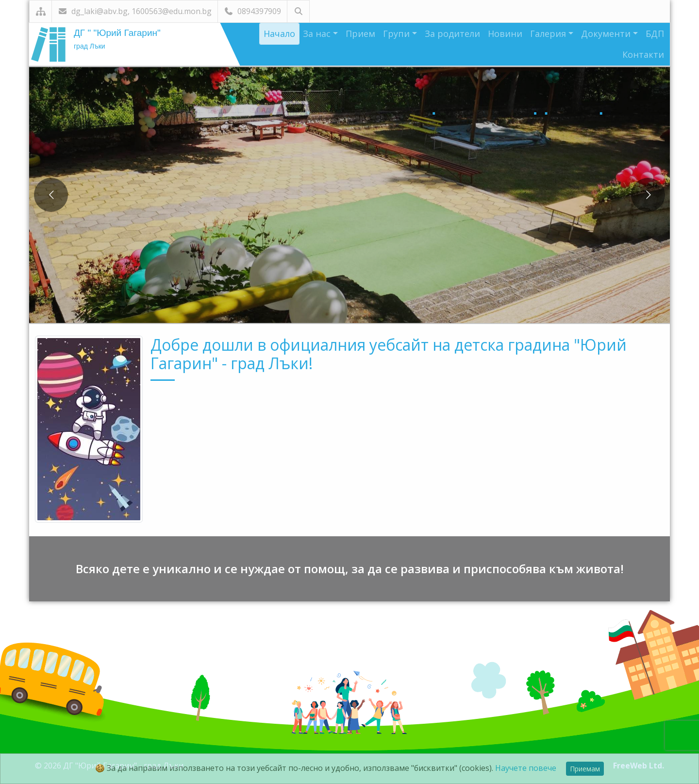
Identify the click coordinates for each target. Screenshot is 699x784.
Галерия (549, 34)
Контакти (643, 54)
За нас (318, 34)
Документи (607, 34)
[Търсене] (298, 11)
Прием (360, 34)
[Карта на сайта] (41, 11)
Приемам (585, 769)
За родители (452, 34)
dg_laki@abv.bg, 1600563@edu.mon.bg (135, 11)
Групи (398, 34)
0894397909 (252, 11)
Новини (505, 34)
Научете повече (526, 768)
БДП (655, 34)
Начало (279, 34)
